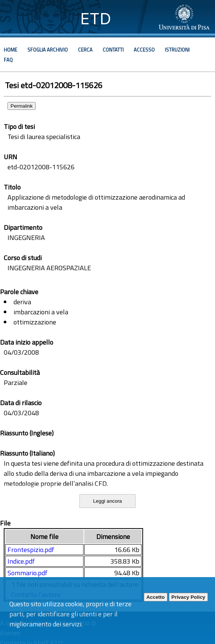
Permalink (22, 106)
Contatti (113, 50)
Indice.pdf (21, 561)
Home (10, 50)
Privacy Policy (188, 597)
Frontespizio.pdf (31, 550)
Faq (8, 60)
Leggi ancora (107, 501)
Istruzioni (177, 50)
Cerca (85, 50)
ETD (96, 19)
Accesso (144, 50)
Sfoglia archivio (48, 50)
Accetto (156, 597)
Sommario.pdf (28, 573)
